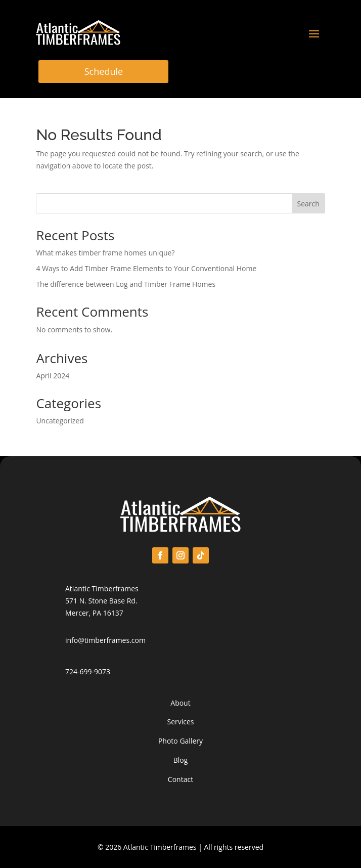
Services (180, 722)
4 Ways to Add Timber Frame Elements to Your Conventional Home (146, 268)
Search (308, 204)
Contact (180, 779)
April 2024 (53, 376)
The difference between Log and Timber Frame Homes (126, 284)
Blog (181, 760)
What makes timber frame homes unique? (105, 253)
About (180, 703)
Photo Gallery (180, 741)
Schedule (104, 71)
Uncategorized (60, 421)
